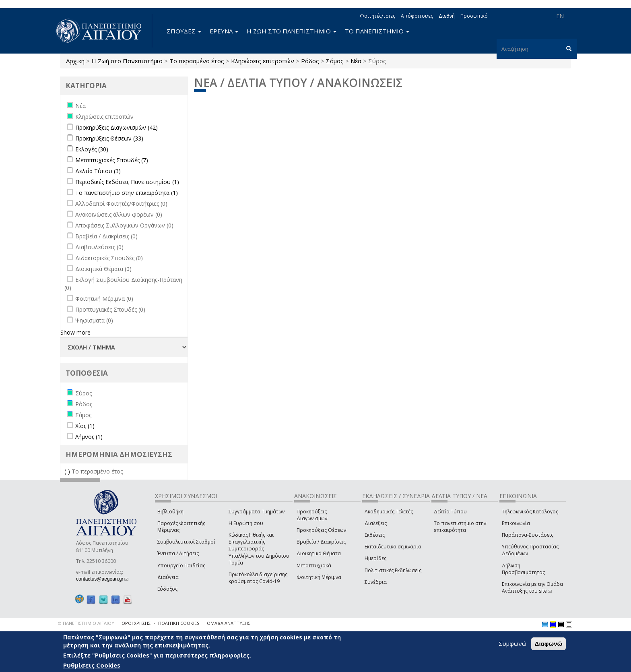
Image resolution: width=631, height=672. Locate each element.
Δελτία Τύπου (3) (98, 171)
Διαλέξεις (376, 523)
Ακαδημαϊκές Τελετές (389, 512)
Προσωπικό (474, 16)
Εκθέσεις (375, 535)
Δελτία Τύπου (450, 512)
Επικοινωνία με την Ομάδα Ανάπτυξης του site (532, 587)
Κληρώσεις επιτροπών (263, 61)
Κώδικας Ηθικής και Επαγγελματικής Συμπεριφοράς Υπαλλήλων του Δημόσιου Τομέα (259, 549)
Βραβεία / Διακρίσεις (321, 542)
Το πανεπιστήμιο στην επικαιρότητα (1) (127, 193)
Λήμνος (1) (89, 437)
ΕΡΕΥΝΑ (224, 31)
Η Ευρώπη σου (246, 523)
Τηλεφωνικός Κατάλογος (530, 512)
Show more (75, 332)
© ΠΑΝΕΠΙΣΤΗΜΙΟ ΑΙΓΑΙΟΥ (86, 623)
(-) (68, 471)
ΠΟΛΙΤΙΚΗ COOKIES (179, 623)
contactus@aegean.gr (102, 579)
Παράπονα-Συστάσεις (528, 535)
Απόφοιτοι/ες (417, 16)
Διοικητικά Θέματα (319, 553)
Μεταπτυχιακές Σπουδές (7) (112, 160)
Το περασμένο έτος (197, 61)
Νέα (356, 61)
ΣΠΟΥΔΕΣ (184, 31)
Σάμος (335, 61)
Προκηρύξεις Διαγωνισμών (312, 515)
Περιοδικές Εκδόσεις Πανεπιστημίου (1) (127, 182)
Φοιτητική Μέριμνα (319, 577)
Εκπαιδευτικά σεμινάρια (393, 547)
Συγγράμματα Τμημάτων (257, 512)
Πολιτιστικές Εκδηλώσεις (393, 570)
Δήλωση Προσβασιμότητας (523, 569)
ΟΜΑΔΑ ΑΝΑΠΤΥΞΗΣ (229, 623)
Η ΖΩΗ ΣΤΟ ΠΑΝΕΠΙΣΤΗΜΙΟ (292, 31)
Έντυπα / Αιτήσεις (178, 553)
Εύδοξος (167, 589)
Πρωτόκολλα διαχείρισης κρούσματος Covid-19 (258, 578)
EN (560, 16)
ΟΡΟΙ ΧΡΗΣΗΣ (136, 623)
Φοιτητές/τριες (377, 16)
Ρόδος (310, 61)
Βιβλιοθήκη (170, 512)
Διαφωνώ (549, 644)
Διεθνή (447, 16)
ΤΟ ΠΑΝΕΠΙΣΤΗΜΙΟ (377, 31)
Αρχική (75, 61)
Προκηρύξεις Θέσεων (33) (109, 138)
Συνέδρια (376, 582)
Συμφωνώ (512, 644)
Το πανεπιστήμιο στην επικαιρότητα (460, 527)
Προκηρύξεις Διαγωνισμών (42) (117, 127)
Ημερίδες (375, 558)
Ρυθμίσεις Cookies (92, 665)
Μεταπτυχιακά (314, 566)
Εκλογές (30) (92, 149)
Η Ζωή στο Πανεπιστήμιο (127, 61)
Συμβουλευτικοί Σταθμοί (186, 542)
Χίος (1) (85, 426)
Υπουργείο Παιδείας (181, 566)
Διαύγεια (168, 577)
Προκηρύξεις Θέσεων (321, 530)
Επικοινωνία (516, 523)
